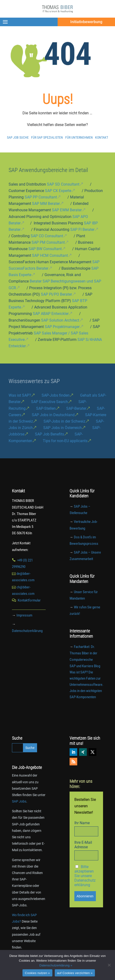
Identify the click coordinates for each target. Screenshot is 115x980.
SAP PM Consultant (48, 242)
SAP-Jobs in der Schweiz (64, 421)
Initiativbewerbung (86, 22)
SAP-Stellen (46, 408)
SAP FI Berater (82, 230)
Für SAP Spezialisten (47, 137)
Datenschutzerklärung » (56, 965)
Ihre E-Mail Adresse (83, 845)
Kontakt (102, 137)
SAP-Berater (76, 408)
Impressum (24, 615)
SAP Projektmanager (62, 327)
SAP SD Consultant (63, 184)
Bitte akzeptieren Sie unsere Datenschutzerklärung (85, 876)
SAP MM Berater (46, 204)
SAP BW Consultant (45, 249)
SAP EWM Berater (67, 210)
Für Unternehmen (79, 137)
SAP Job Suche (18, 137)
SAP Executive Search (49, 402)
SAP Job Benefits (49, 434)
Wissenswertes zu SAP (34, 381)
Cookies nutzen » (37, 973)
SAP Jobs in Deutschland (53, 415)
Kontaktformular (29, 600)
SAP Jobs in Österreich (63, 428)
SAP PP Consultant (41, 197)
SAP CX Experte (58, 191)
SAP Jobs (19, 801)
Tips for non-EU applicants (65, 441)
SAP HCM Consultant (50, 255)
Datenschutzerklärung (27, 631)
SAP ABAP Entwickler (51, 314)
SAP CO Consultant (47, 236)
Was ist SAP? (20, 395)
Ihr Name (82, 823)
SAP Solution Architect (60, 320)
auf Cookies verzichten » (75, 973)
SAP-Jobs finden (56, 395)
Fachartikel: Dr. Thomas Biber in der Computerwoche (83, 653)
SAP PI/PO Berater (56, 294)
